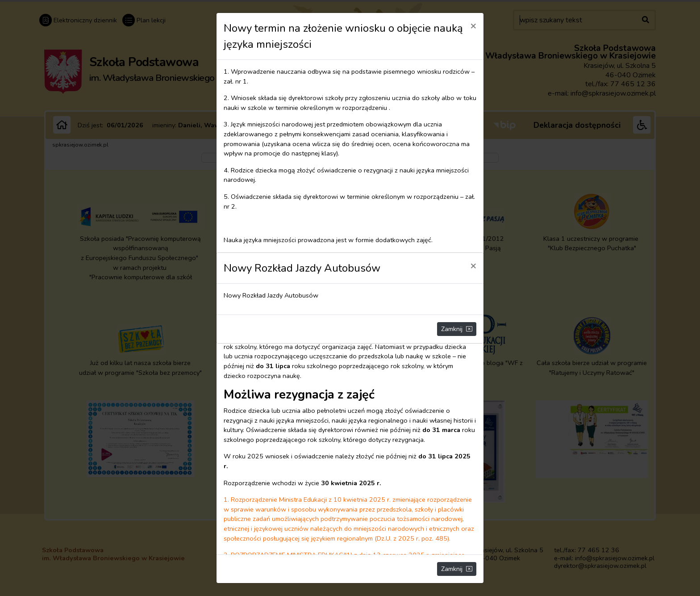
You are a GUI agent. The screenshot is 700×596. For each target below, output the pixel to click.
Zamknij (457, 329)
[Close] (473, 265)
